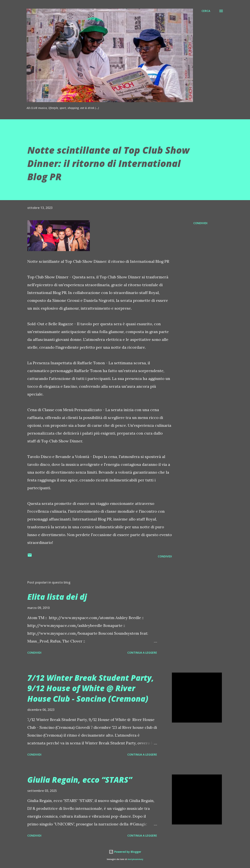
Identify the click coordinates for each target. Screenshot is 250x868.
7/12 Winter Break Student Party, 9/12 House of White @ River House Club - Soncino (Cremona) (91, 688)
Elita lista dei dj (57, 597)
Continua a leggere (142, 653)
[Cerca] (206, 11)
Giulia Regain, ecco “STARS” (80, 780)
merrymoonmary (135, 859)
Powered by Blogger (125, 852)
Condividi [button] (200, 223)
